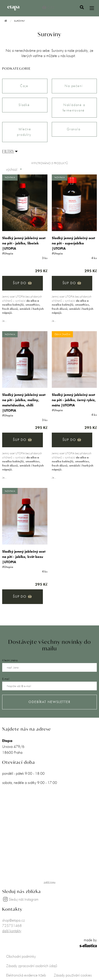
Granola (74, 129)
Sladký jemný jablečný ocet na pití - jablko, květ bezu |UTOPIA (24, 557)
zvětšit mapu (50, 882)
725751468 (12, 925)
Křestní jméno (10, 660)
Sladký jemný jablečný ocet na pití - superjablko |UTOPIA (73, 243)
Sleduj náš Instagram (20, 899)
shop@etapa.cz (13, 920)
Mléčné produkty (25, 132)
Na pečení (74, 86)
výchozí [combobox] (12, 169)
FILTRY (8, 151)
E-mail (6, 679)
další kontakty (12, 931)
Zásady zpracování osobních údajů (32, 966)
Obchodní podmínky (21, 956)
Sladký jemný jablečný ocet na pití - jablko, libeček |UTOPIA (24, 243)
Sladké (25, 105)
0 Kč (48, 7)
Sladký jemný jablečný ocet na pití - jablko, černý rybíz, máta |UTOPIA (74, 400)
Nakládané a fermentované (74, 108)
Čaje (25, 86)
